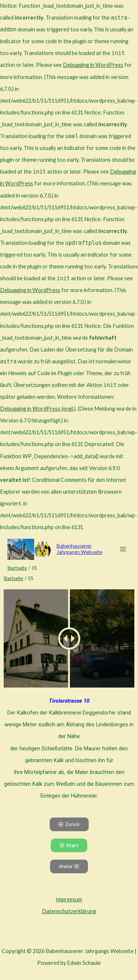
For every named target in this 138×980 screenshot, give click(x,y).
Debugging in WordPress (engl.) (38, 409)
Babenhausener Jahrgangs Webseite (79, 549)
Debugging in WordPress (93, 65)
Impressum (69, 899)
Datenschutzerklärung (69, 911)
